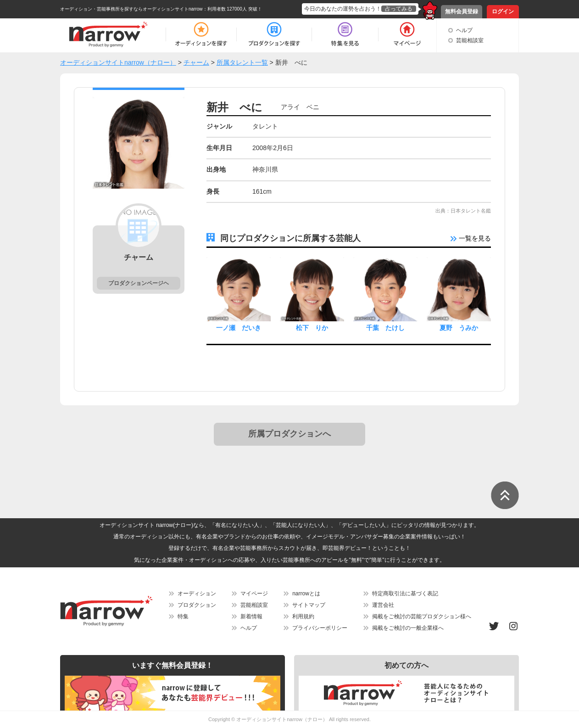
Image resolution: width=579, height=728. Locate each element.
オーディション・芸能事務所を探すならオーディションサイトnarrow (131, 9)
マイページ (254, 594)
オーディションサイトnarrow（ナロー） (282, 719)
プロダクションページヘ (139, 283)
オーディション (197, 594)
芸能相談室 (470, 40)
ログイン (503, 11)
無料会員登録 (462, 11)
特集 (183, 616)
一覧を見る (471, 238)
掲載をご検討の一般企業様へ (408, 628)
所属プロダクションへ (289, 434)
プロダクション (197, 605)
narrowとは (306, 594)
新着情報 (251, 616)
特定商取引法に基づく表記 (405, 594)
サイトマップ (309, 605)
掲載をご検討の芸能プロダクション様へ (422, 616)
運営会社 (383, 605)
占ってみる (399, 9)
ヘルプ (464, 30)
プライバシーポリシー (320, 628)
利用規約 (303, 616)
